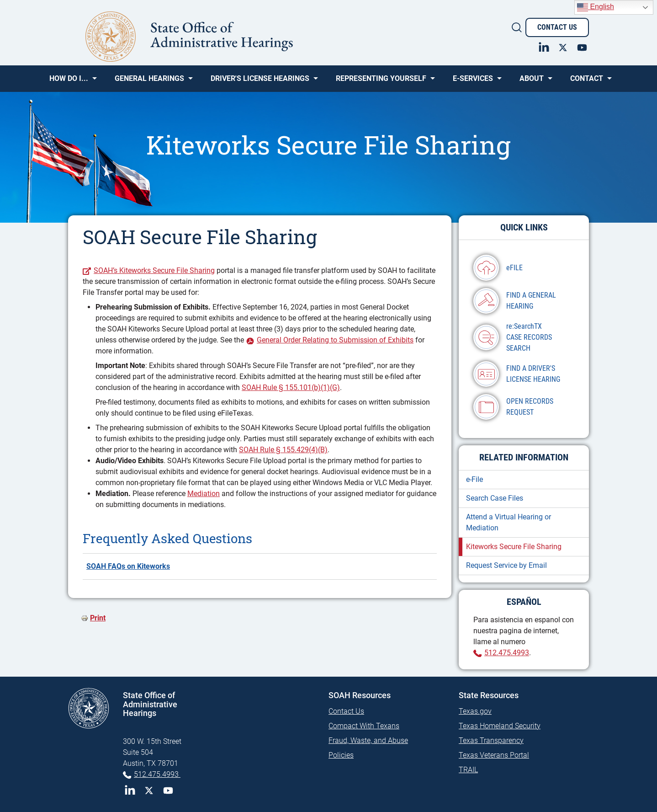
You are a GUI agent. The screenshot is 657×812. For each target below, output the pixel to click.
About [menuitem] (532, 82)
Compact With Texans (364, 726)
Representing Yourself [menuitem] (381, 82)
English (596, 7)
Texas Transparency (491, 740)
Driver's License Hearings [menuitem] (260, 82)
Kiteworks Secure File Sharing (514, 547)
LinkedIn (130, 791)
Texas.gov (475, 711)
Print (98, 618)
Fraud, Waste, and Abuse (368, 740)
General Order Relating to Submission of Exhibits (335, 340)
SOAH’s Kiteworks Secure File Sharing (154, 270)
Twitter (149, 791)
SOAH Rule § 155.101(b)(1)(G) (291, 387)
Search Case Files (495, 498)
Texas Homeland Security (500, 726)
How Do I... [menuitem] (69, 82)
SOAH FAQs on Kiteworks (128, 566)
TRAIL (468, 770)
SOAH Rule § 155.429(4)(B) (283, 450)
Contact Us (557, 27)
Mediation (204, 494)
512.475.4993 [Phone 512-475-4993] (157, 774)
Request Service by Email (506, 565)
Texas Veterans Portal (494, 755)
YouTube (168, 791)
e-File (474, 479)
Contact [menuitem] (587, 82)
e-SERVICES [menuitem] (473, 82)
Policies (341, 755)
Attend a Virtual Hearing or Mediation (509, 522)
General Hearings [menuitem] (149, 82)
